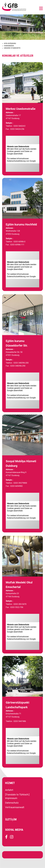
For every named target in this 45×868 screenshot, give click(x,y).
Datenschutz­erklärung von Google (21, 161)
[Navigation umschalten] (41, 9)
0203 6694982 (16, 486)
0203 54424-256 (17, 129)
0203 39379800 (20, 483)
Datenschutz (12, 803)
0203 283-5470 (20, 604)
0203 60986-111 (17, 245)
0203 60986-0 (19, 242)
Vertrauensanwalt (15, 807)
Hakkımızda (9, 46)
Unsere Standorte (12, 48)
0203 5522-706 (17, 607)
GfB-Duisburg (10, 43)
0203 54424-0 (19, 126)
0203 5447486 (20, 721)
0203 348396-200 (21, 363)
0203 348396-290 (18, 366)
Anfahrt (9, 790)
